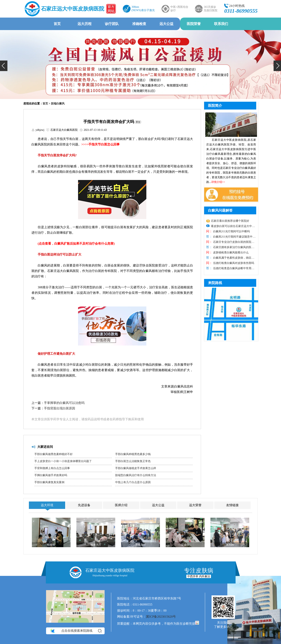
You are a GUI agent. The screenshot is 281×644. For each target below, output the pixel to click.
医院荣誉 (194, 24)
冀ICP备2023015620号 (161, 617)
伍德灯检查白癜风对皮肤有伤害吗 (233, 263)
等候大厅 (140, 545)
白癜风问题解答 (220, 210)
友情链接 (232, 505)
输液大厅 (96, 545)
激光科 (230, 545)
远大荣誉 (195, 505)
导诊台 (185, 545)
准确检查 (139, 24)
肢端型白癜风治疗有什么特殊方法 (136, 475)
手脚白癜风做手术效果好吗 (51, 475)
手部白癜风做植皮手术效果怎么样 (136, 468)
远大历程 (84, 24)
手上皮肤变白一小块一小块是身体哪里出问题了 (63, 461)
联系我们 (221, 24)
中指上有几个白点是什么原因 (133, 482)
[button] (4, 66)
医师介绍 (121, 505)
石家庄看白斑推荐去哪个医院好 (230, 221)
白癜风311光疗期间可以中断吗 (231, 231)
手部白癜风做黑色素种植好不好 (53, 454)
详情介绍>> (218, 182)
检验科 (51, 545)
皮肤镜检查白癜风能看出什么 (230, 253)
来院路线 (215, 283)
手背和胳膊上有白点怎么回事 (52, 468)
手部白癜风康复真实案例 (49, 482)
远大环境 (47, 505)
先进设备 (84, 505)
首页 (57, 24)
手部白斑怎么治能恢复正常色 (133, 461)
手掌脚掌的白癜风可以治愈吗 (64, 403)
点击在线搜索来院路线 (76, 631)
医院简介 (215, 106)
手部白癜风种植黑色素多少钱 (133, 454)
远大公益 (166, 24)
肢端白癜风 (58, 104)
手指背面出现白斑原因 (60, 408)
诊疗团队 (112, 24)
